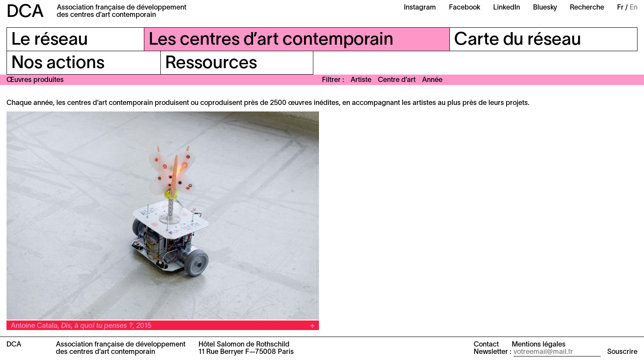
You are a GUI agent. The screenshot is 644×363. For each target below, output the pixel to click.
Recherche (587, 8)
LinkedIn (507, 8)
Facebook (465, 8)
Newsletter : (493, 352)
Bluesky (545, 8)
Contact (486, 345)
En (634, 8)
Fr (620, 8)
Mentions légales (539, 345)
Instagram (420, 8)
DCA (25, 12)
